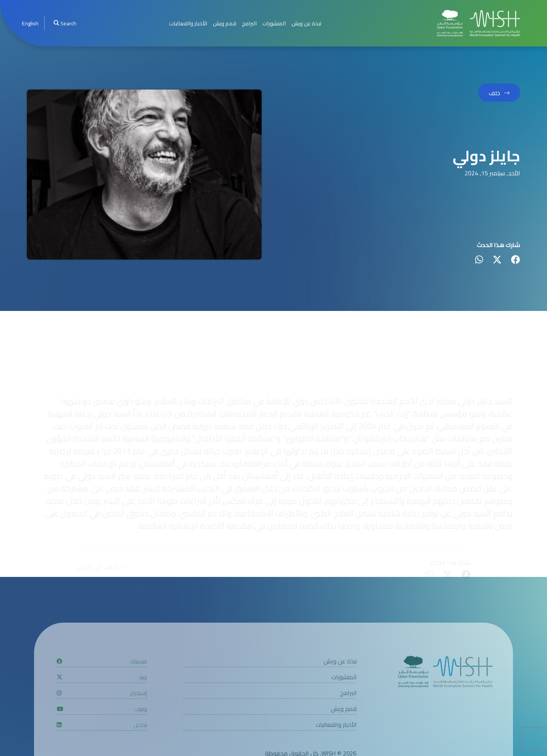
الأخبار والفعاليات (188, 23)
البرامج (249, 23)
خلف (494, 93)
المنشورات (274, 23)
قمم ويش (225, 23)
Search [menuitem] (65, 23)
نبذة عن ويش (306, 23)
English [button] (30, 23)
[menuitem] (30, 23)
